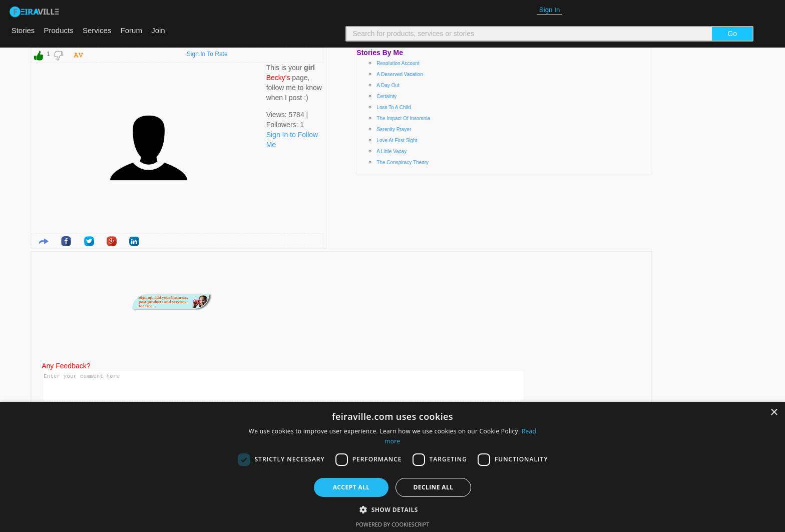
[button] (392, 509)
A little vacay (391, 151)
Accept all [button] (351, 487)
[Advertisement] (481, 302)
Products (59, 30)
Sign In (550, 10)
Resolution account (398, 63)
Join (158, 30)
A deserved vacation (400, 74)
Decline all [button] (434, 487)
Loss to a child (394, 107)
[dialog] (392, 467)
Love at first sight (397, 140)
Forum (131, 30)
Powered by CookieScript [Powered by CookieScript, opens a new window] (393, 524)
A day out (388, 85)
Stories (23, 30)
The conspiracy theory (403, 162)
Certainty (386, 96)
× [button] (774, 413)
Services (97, 30)
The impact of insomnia (403, 118)
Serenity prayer (394, 129)
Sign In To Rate (207, 54)
